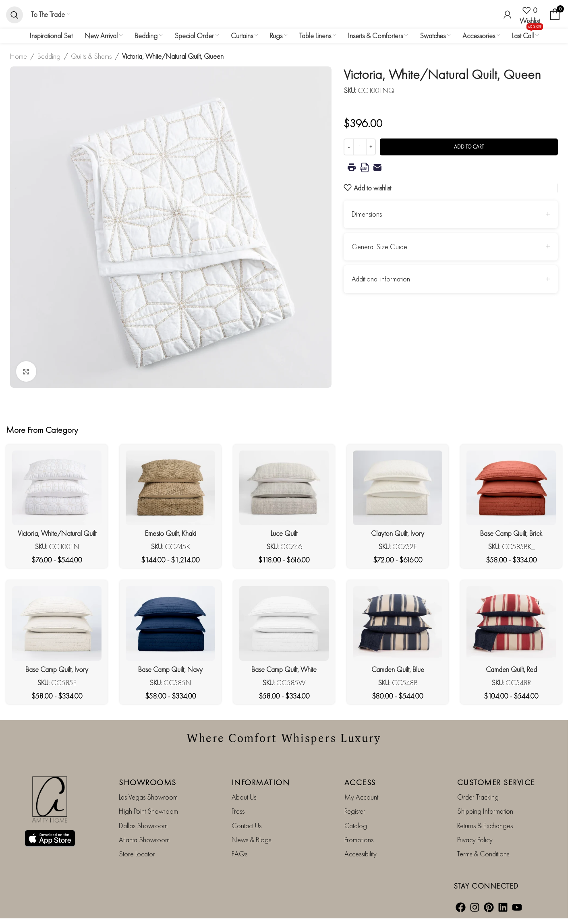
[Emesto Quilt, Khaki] (170, 488)
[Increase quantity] (371, 147)
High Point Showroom (148, 811)
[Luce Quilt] (284, 488)
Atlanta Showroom (144, 840)
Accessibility (361, 854)
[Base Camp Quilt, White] (284, 623)
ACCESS (360, 782)
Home (19, 56)
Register (355, 811)
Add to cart (469, 147)
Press (238, 811)
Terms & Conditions (483, 854)
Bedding (49, 56)
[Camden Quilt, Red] (511, 623)
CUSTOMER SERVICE (496, 782)
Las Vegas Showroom (148, 797)
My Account (361, 797)
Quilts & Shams (91, 56)
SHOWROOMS (148, 782)
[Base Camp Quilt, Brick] (511, 488)
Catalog (356, 826)
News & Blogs (251, 840)
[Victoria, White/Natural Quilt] (57, 488)
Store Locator (137, 854)
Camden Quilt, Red (511, 669)
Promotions (359, 840)
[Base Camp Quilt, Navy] (170, 623)
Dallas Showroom (143, 826)
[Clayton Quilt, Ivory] (398, 488)
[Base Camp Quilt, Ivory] (57, 623)
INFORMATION (261, 782)
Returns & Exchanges (485, 826)
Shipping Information (485, 811)
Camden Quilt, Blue (398, 669)
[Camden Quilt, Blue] (398, 623)
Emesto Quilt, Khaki (171, 533)
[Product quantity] (360, 147)
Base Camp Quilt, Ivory (57, 669)
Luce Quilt (284, 533)
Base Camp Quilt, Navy (170, 669)
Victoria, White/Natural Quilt (57, 533)
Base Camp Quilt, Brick (511, 533)
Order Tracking (478, 797)
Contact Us (247, 826)
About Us (244, 797)
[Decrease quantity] (349, 147)
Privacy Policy (475, 840)
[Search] (15, 14)
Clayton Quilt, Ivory (398, 533)
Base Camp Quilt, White (284, 669)
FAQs (239, 854)
